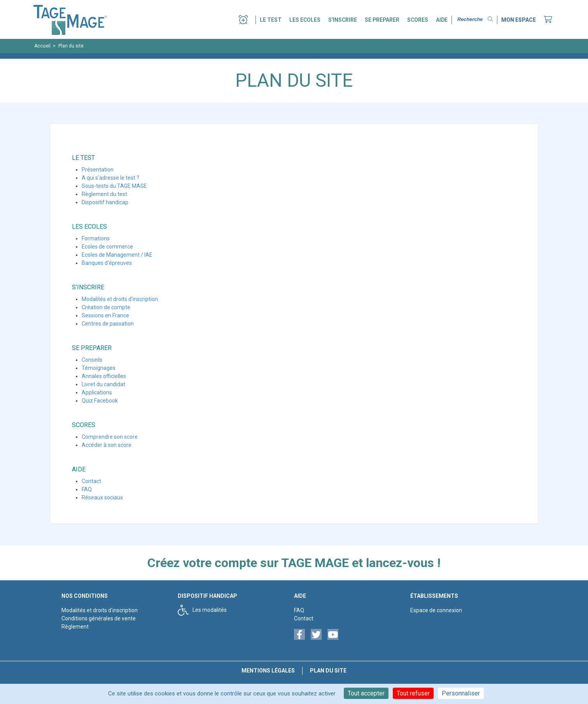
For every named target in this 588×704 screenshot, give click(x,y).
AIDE (442, 20)
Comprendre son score (110, 437)
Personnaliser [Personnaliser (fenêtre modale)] (461, 693)
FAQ (87, 489)
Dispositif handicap (105, 202)
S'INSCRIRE (343, 20)
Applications (97, 392)
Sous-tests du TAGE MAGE (114, 186)
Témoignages (99, 368)
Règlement (75, 627)
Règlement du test (104, 194)
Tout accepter (366, 693)
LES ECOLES (305, 20)
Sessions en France (105, 315)
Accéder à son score (107, 445)
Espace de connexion (436, 610)
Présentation (98, 170)
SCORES (418, 20)
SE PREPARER (382, 20)
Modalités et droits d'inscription (120, 299)
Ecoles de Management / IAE (117, 255)
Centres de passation (108, 324)
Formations (96, 238)
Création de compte (106, 307)
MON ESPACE (519, 20)
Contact (91, 481)
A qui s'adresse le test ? (110, 178)
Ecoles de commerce (107, 247)
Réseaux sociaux (102, 497)
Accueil (42, 46)
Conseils (92, 360)
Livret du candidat (103, 384)
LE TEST (271, 20)
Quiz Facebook (100, 401)
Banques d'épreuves (107, 263)
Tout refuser (413, 693)
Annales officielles (104, 376)
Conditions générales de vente (99, 618)
